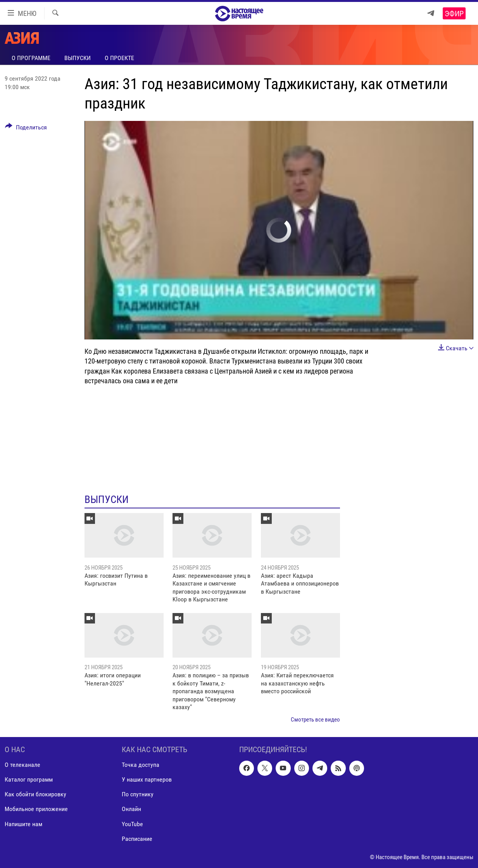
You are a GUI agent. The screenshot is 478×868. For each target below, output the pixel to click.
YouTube (132, 824)
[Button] (26, 129)
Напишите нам (23, 824)
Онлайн (131, 809)
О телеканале (22, 765)
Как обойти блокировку (35, 794)
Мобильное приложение (36, 809)
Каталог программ (29, 779)
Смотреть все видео (315, 720)
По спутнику (138, 794)
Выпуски (78, 58)
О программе (31, 58)
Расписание (137, 838)
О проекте (119, 58)
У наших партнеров (147, 779)
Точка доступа (141, 765)
